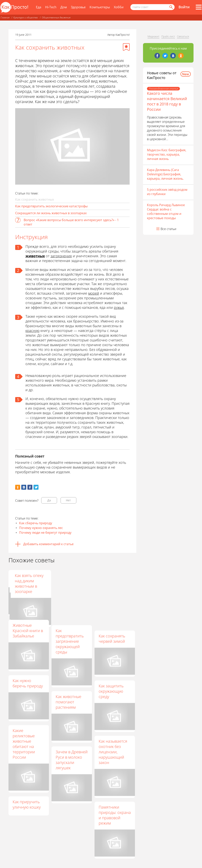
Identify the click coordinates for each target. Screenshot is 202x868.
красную (32, 331)
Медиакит (153, 36)
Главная (5, 17)
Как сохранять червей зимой (112, 639)
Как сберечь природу (36, 523)
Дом (64, 7)
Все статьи (168, 229)
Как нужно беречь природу (28, 683)
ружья (119, 307)
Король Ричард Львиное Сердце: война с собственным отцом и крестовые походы (166, 211)
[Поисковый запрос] (152, 7)
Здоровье (78, 7)
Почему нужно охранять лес (41, 528)
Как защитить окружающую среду (111, 691)
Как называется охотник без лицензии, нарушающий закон (113, 752)
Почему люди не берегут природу (45, 533)
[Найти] (171, 7)
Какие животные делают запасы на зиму (71, 581)
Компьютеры (100, 7)
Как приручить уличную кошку (27, 804)
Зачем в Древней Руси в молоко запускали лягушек (72, 760)
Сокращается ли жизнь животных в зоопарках (51, 213)
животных (35, 256)
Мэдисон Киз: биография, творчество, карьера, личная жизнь (167, 154)
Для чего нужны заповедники (27, 578)
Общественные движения (56, 17)
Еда (39, 7)
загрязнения (61, 256)
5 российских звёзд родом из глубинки (167, 192)
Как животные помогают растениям (68, 702)
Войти (184, 7)
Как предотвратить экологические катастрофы (51, 206)
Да (49, 500)
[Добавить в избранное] (126, 47)
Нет (68, 500)
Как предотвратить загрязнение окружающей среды (70, 641)
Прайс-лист (168, 36)
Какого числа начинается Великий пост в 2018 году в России (167, 101)
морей (94, 293)
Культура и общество (26, 17)
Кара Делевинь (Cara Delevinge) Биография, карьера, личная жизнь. (165, 174)
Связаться (183, 36)
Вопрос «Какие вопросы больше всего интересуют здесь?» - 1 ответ (71, 222)
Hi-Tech (51, 7)
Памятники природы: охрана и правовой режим (115, 815)
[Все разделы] (199, 7)
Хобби (119, 7)
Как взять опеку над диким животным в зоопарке (113, 583)
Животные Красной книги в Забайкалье (28, 631)
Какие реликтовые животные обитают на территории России (24, 744)
